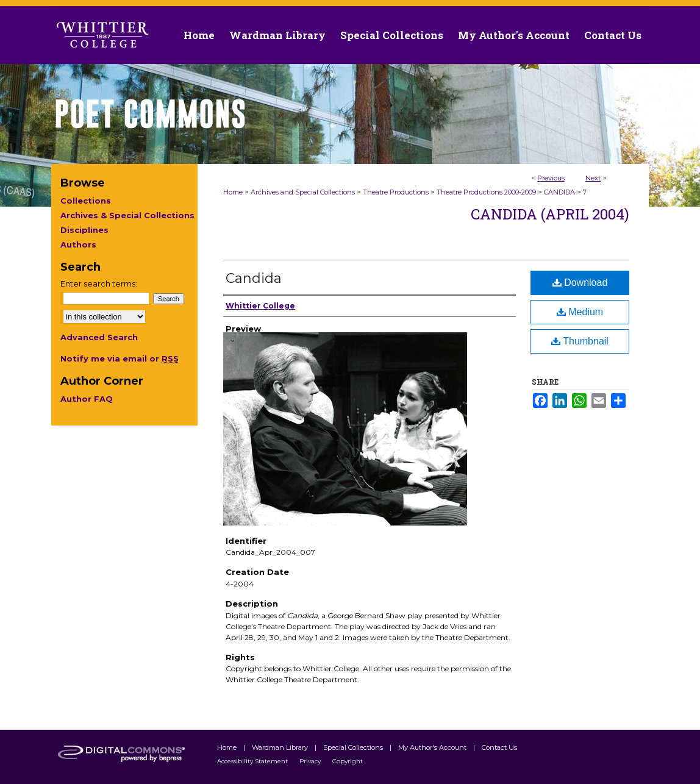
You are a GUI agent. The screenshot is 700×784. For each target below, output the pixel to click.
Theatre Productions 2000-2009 (486, 192)
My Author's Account (433, 747)
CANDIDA (559, 192)
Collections (86, 201)
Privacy (311, 761)
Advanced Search (99, 337)
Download (580, 283)
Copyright (348, 761)
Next (593, 178)
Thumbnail (580, 341)
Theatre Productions (396, 192)
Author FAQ (87, 399)
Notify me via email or (120, 358)
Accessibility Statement (253, 761)
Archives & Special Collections (127, 215)
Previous (551, 178)
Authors (78, 244)
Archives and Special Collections (303, 192)
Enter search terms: (99, 283)
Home (233, 192)
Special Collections (354, 747)
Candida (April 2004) (550, 214)
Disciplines (84, 230)
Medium (580, 312)
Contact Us (613, 35)
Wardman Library (281, 747)
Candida (254, 278)
